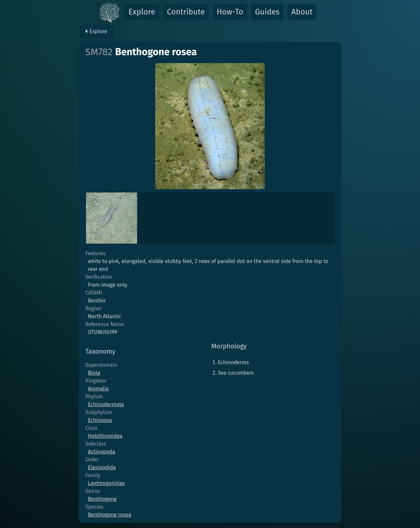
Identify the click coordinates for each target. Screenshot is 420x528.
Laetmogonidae (106, 483)
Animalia (98, 389)
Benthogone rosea (110, 515)
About (302, 12)
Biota (94, 373)
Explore (142, 12)
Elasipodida (102, 467)
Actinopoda (102, 452)
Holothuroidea (105, 436)
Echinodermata (106, 404)
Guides (267, 12)
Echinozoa (100, 420)
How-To (230, 12)
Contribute (186, 12)
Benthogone (102, 499)
